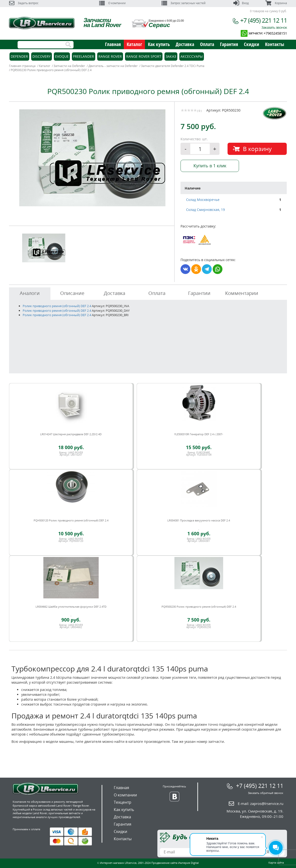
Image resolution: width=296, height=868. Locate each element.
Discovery (42, 56)
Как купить (159, 44)
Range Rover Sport (144, 56)
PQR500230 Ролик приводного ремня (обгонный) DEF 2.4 (199, 607)
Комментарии (242, 293)
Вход (241, 3)
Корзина (276, 3)
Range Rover (110, 56)
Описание (72, 293)
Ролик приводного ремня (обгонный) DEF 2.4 (57, 306)
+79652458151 (275, 33)
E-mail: (261, 803)
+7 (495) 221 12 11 (264, 20)
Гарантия (229, 44)
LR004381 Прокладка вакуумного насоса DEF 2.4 (199, 520)
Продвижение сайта (164, 863)
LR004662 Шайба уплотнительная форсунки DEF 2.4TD (71, 607)
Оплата (207, 44)
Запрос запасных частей (184, 3)
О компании (112, 3)
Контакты (275, 44)
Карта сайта (276, 863)
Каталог (134, 44)
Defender (19, 56)
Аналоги (30, 293)
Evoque (62, 56)
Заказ (171, 56)
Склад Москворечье (203, 200)
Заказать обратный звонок (266, 793)
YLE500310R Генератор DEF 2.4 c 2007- (199, 434)
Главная (113, 44)
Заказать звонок (274, 27)
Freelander (84, 56)
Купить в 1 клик (210, 166)
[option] (92, 158)
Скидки (252, 44)
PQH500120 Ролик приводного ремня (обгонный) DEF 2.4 (71, 520)
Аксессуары (192, 56)
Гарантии (199, 293)
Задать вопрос (24, 3)
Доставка (185, 44)
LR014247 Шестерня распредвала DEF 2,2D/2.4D (71, 434)
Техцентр (123, 802)
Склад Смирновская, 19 (205, 210)
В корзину (257, 149)
